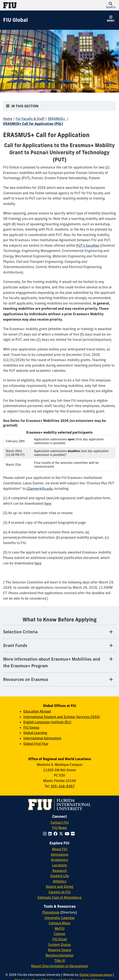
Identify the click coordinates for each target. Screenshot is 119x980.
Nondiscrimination (59, 955)
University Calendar (60, 918)
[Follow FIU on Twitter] (62, 834)
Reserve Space (60, 950)
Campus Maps (59, 923)
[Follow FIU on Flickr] (74, 834)
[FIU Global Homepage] (15, 20)
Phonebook (51, 912)
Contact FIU (60, 822)
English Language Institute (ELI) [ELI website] (47, 722)
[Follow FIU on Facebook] (56, 834)
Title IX (60, 961)
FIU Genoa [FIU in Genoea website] (31, 727)
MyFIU (60, 928)
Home (8, 119)
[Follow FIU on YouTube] (68, 834)
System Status (59, 945)
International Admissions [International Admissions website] (42, 738)
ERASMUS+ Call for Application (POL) (33, 124)
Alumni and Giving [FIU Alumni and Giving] (59, 887)
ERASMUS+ (57, 119)
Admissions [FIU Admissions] (59, 854)
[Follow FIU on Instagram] (46, 834)
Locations (60, 865)
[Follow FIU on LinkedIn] (51, 834)
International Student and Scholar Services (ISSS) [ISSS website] (62, 717)
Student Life (59, 876)
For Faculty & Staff (30, 119)
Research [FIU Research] (60, 871)
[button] (111, 5)
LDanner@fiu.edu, (40, 489)
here (48, 503)
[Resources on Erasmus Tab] (59, 680)
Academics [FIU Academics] (59, 860)
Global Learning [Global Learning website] (35, 733)
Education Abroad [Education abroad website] (37, 711)
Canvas (59, 934)
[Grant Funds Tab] (59, 646)
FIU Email (60, 939)
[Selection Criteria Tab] (59, 632)
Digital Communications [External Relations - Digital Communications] (96, 975)
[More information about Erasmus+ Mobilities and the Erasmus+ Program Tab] (59, 663)
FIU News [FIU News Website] (59, 828)
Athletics (60, 881)
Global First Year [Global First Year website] (36, 744)
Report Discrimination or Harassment (59, 966)
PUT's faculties (88, 245)
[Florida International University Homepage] (31, 5)
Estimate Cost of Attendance (60, 897)
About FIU (60, 849)
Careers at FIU (60, 892)
